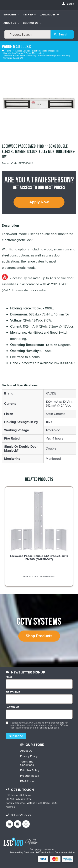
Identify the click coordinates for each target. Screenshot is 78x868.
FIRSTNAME (13, 693)
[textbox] (27, 34)
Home (7, 51)
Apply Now (39, 202)
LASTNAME (13, 708)
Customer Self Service (36, 852)
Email (9, 677)
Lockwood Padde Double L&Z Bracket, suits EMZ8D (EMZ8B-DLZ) (39, 558)
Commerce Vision (65, 852)
